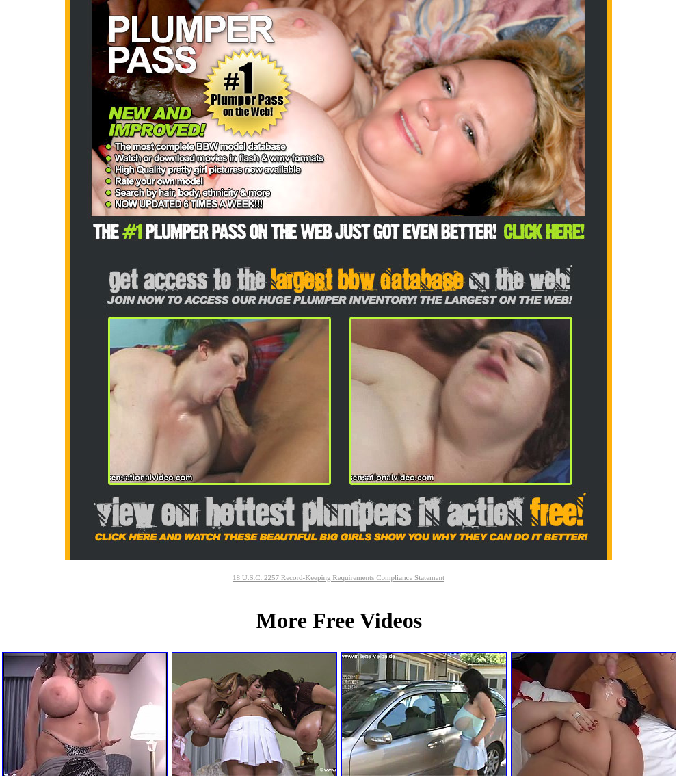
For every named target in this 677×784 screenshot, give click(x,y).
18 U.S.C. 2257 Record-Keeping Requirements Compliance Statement (338, 577)
